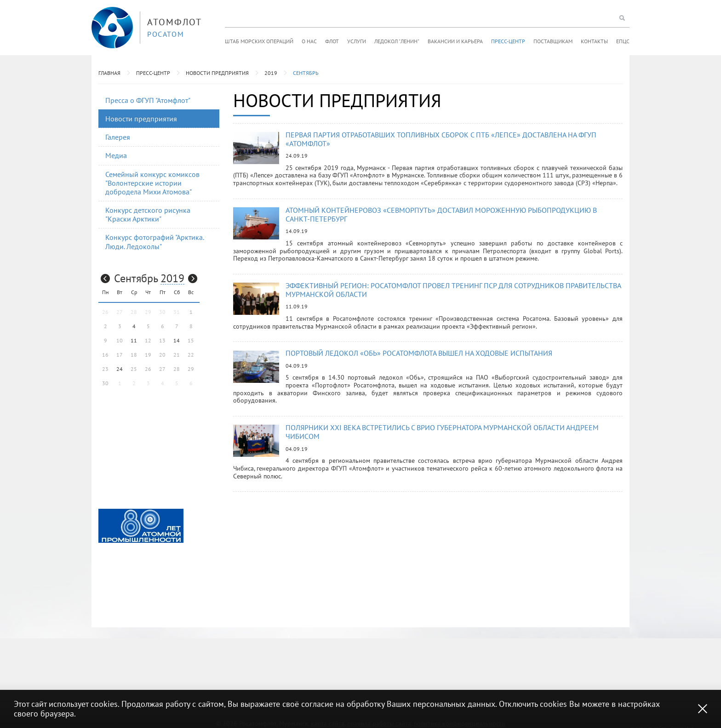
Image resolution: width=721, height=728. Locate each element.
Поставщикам (553, 41)
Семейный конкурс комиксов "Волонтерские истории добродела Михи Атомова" (152, 183)
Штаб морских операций (259, 41)
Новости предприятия (217, 73)
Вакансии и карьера (455, 41)
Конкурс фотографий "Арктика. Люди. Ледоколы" (155, 242)
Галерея (118, 137)
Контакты (594, 41)
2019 (271, 73)
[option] (141, 526)
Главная (109, 73)
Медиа (116, 155)
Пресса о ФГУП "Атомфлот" (148, 100)
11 (134, 340)
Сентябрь (306, 73)
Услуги (357, 41)
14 (177, 340)
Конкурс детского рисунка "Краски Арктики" (148, 214)
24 (120, 369)
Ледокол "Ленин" (397, 41)
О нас (309, 41)
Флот (332, 41)
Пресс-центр (508, 41)
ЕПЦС (623, 41)
